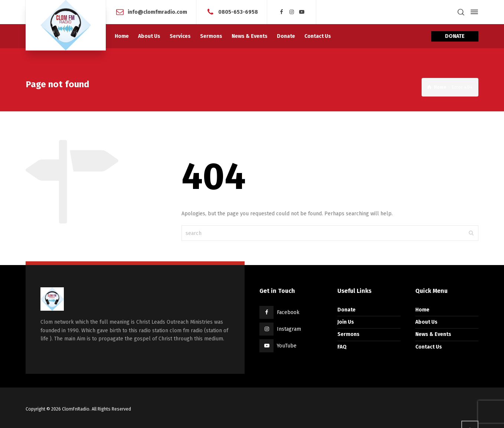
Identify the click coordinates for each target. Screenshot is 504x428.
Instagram (289, 329)
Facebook (288, 312)
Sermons (348, 334)
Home (422, 310)
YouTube (287, 346)
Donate (346, 310)
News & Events (433, 334)
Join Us (346, 322)
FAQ (342, 347)
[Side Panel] (473, 12)
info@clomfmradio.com (157, 12)
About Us (426, 322)
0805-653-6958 (238, 12)
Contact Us (429, 347)
